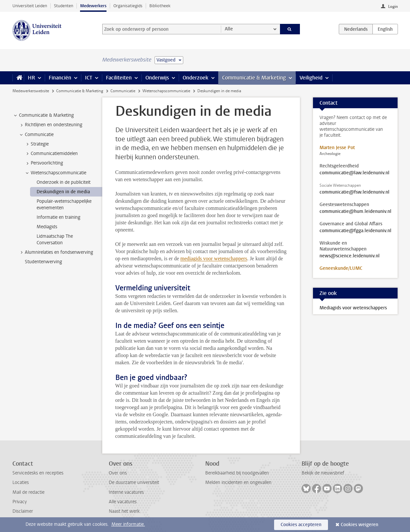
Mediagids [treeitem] (47, 227)
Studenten (64, 6)
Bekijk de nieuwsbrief (323, 473)
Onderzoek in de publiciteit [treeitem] (64, 182)
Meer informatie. (128, 524)
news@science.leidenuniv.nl (350, 256)
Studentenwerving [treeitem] (43, 262)
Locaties (21, 482)
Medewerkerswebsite (31, 91)
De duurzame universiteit (134, 482)
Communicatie (123, 91)
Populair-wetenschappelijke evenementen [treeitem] (64, 204)
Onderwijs (157, 78)
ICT (89, 78)
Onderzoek (196, 78)
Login (393, 7)
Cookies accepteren (301, 525)
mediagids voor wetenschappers (214, 258)
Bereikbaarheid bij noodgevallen (237, 473)
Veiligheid (311, 78)
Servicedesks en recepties (38, 473)
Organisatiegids (128, 6)
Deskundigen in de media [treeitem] (63, 192)
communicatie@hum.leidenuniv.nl (355, 212)
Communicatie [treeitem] (36, 135)
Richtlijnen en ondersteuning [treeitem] (50, 125)
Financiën (60, 78)
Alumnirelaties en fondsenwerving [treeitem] (56, 252)
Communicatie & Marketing (254, 78)
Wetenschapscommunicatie (166, 91)
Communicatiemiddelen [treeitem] (51, 154)
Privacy (20, 502)
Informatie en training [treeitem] (58, 217)
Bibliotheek (160, 6)
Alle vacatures (123, 502)
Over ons (118, 473)
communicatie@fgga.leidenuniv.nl (355, 231)
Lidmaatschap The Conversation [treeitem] (55, 239)
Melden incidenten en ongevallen (238, 482)
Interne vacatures (126, 492)
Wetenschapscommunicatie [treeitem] (55, 173)
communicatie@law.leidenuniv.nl (354, 173)
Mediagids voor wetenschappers (353, 308)
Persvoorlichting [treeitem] (44, 163)
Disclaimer (23, 511)
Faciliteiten (119, 78)
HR (31, 78)
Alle (229, 29)
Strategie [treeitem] (37, 144)
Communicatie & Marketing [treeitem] (43, 115)
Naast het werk (124, 511)
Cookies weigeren (360, 525)
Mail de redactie (28, 492)
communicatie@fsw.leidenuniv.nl (354, 192)
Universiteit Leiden (30, 6)
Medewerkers (93, 6)
